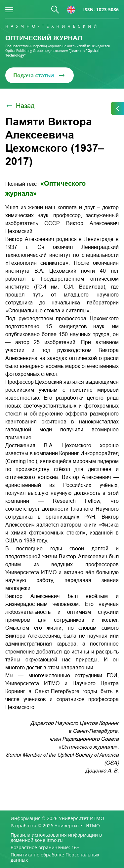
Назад (20, 106)
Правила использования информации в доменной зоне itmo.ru (56, 838)
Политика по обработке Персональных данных (55, 857)
